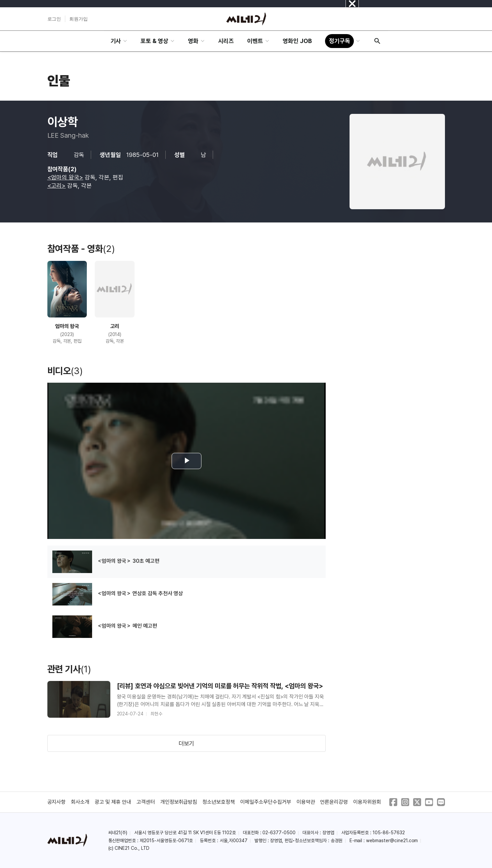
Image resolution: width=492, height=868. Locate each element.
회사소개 (80, 802)
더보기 (187, 743)
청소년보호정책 (219, 802)
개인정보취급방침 (179, 802)
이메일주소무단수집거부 (266, 802)
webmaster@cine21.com (392, 841)
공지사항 (57, 802)
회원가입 (79, 19)
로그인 (54, 19)
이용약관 (306, 802)
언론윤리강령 (334, 802)
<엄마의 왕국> (65, 177)
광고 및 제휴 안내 (113, 802)
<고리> (57, 186)
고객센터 (146, 802)
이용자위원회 (367, 802)
